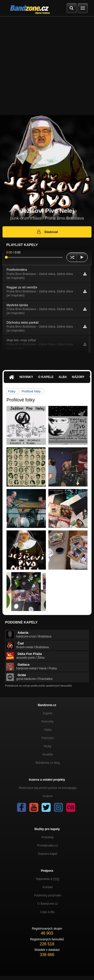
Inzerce (48, 796)
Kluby (48, 746)
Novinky (26, 377)
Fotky (12, 391)
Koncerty (48, 722)
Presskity (48, 837)
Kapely (48, 713)
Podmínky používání (48, 895)
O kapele (46, 377)
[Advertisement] (47, 66)
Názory (78, 377)
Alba (63, 377)
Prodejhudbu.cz (48, 846)
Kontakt (48, 887)
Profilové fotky (31, 391)
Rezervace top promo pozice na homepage (48, 788)
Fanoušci (48, 738)
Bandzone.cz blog (48, 763)
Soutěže (48, 754)
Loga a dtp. (48, 912)
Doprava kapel (48, 854)
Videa (48, 730)
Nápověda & (48, 879)
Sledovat (47, 232)
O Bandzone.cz (48, 904)
